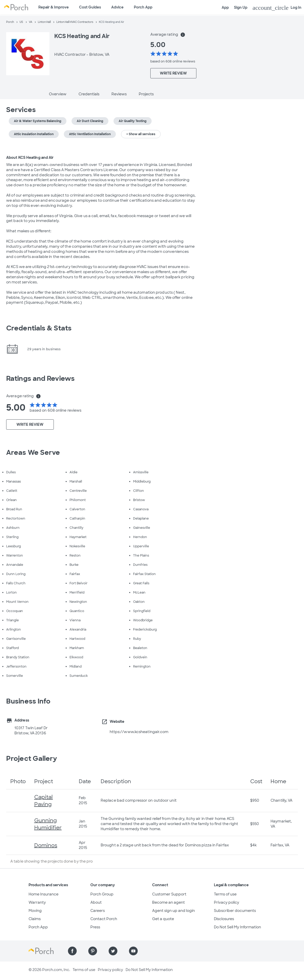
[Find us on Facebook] (72, 951)
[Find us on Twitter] (113, 951)
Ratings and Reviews (40, 378)
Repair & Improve (54, 7)
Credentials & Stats (39, 328)
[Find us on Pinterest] (93, 951)
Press (95, 927)
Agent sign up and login (173, 911)
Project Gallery (32, 759)
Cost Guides (90, 7)
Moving (35, 911)
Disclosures (224, 919)
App (225, 7)
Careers (98, 911)
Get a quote (163, 919)
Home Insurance (44, 894)
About (96, 902)
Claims (35, 919)
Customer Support (169, 894)
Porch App (143, 7)
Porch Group (102, 894)
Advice (117, 7)
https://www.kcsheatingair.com (139, 732)
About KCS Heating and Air (30, 158)
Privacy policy (227, 902)
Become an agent (168, 902)
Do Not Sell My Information (237, 927)
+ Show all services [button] (141, 134)
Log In (277, 8)
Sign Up (241, 7)
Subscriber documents (235, 911)
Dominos (46, 845)
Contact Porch (104, 919)
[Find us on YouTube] (133, 951)
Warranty (37, 902)
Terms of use (225, 894)
